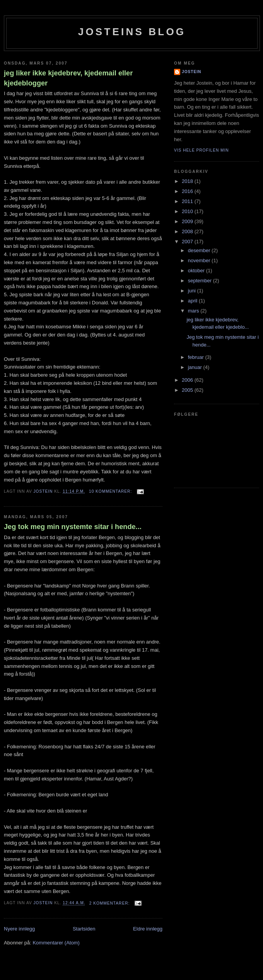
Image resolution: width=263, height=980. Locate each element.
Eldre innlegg (148, 929)
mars (194, 311)
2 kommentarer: (110, 903)
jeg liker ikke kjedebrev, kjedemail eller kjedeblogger (68, 78)
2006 (188, 380)
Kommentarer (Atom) (56, 943)
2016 (188, 191)
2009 (188, 221)
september (201, 281)
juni (193, 291)
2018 (188, 181)
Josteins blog (132, 32)
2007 (188, 242)
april (193, 301)
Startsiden (84, 929)
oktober (197, 271)
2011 (188, 201)
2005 (188, 390)
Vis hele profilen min (202, 150)
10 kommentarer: (111, 491)
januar (196, 367)
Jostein (191, 72)
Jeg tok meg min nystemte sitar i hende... (73, 527)
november (200, 260)
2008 (188, 231)
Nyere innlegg (19, 929)
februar (197, 357)
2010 (188, 211)
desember (200, 250)
